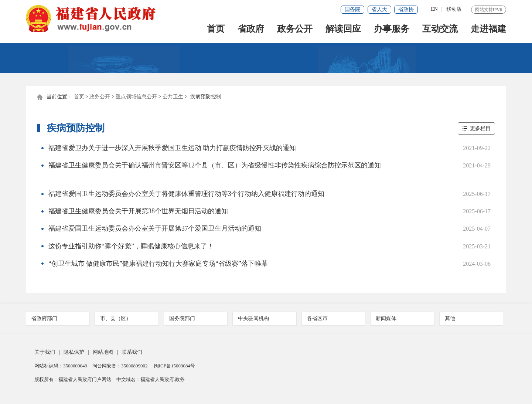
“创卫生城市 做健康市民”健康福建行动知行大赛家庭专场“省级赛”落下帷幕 (158, 266)
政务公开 (295, 30)
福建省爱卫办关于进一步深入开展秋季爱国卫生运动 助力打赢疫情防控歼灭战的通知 (172, 149)
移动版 (454, 9)
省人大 (379, 9)
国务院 (352, 9)
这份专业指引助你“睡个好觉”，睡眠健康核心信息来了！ (131, 249)
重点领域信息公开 (136, 97)
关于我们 (45, 355)
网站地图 (103, 355)
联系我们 (132, 355)
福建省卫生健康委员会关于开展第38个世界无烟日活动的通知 (138, 213)
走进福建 (488, 30)
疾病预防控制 (206, 97)
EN (434, 9)
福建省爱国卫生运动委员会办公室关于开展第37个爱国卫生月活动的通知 (155, 231)
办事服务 (392, 30)
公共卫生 (173, 97)
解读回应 (343, 30)
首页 (216, 30)
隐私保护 (74, 355)
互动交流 (440, 30)
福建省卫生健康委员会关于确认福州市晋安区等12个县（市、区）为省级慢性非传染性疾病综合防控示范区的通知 (215, 167)
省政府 (251, 30)
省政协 (406, 9)
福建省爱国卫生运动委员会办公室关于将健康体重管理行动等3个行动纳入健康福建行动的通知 (186, 196)
